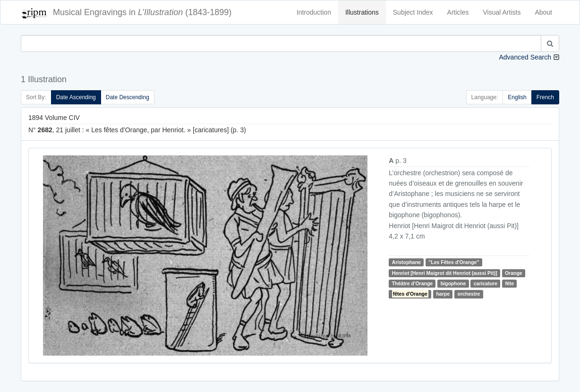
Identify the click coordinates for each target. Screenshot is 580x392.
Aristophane (406, 262)
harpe (443, 294)
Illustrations (362, 12)
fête (509, 283)
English (517, 97)
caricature (486, 283)
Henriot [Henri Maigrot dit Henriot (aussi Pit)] (445, 273)
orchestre (469, 294)
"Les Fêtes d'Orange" (454, 262)
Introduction (314, 12)
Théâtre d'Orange (413, 283)
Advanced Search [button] (525, 57)
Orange (514, 273)
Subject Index (413, 12)
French (545, 97)
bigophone (453, 283)
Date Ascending (76, 97)
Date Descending (128, 97)
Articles (458, 12)
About (543, 12)
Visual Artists (502, 12)
